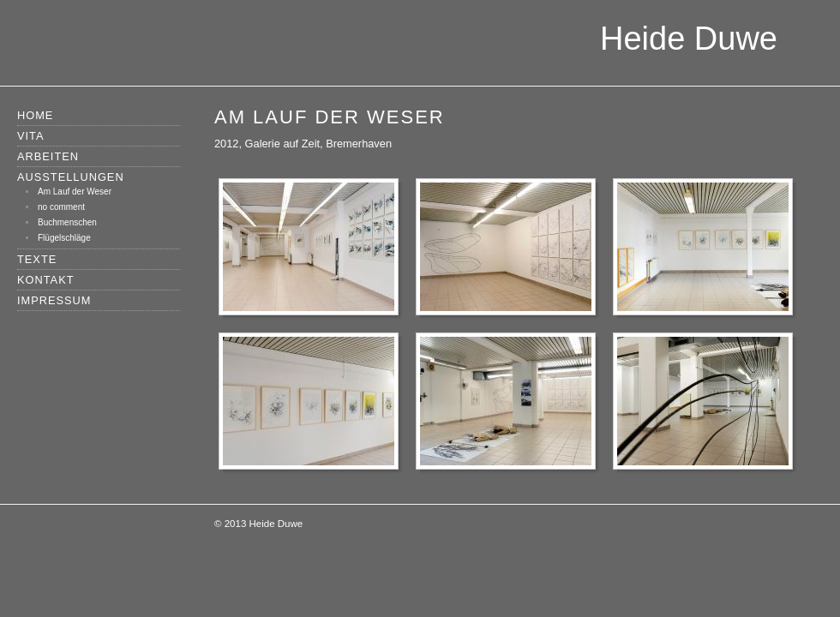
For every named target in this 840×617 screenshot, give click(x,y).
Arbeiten (48, 156)
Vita (31, 136)
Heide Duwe (689, 39)
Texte (37, 259)
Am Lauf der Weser (75, 192)
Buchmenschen (67, 222)
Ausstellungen (71, 177)
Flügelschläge (64, 238)
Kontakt (46, 280)
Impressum (54, 300)
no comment (61, 207)
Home (35, 115)
